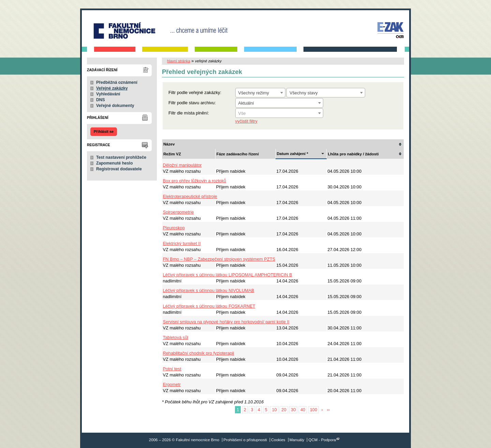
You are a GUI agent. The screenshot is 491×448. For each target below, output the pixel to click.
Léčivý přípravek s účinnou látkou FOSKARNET (209, 306)
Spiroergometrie (178, 212)
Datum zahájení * (293, 154)
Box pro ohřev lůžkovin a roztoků (195, 181)
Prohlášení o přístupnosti (245, 440)
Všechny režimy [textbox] (254, 93)
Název (169, 144)
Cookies (278, 440)
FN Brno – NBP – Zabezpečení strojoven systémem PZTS (219, 259)
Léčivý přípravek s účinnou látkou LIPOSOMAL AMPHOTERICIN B (228, 275)
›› (328, 410)
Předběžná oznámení (117, 82)
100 (314, 410)
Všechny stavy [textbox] (304, 93)
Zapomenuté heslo (114, 163)
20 (284, 410)
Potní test (172, 369)
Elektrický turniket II (182, 243)
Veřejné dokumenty (115, 106)
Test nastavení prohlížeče (121, 157)
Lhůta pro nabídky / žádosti (353, 154)
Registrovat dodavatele (119, 169)
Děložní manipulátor (182, 165)
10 (274, 410)
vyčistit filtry (246, 121)
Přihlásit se (104, 132)
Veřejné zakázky (112, 88)
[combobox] (260, 93)
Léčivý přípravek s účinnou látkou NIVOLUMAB (209, 290)
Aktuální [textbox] (246, 103)
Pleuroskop (174, 228)
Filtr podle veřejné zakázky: (195, 92)
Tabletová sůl (176, 337)
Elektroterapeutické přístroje (190, 196)
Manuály (297, 440)
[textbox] (279, 113)
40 (303, 410)
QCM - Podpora (322, 440)
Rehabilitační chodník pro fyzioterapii (199, 353)
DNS (101, 100)
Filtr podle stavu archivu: (192, 103)
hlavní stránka (179, 61)
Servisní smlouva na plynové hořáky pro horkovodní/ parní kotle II (226, 322)
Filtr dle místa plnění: (189, 113)
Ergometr (172, 384)
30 (293, 410)
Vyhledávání (108, 94)
